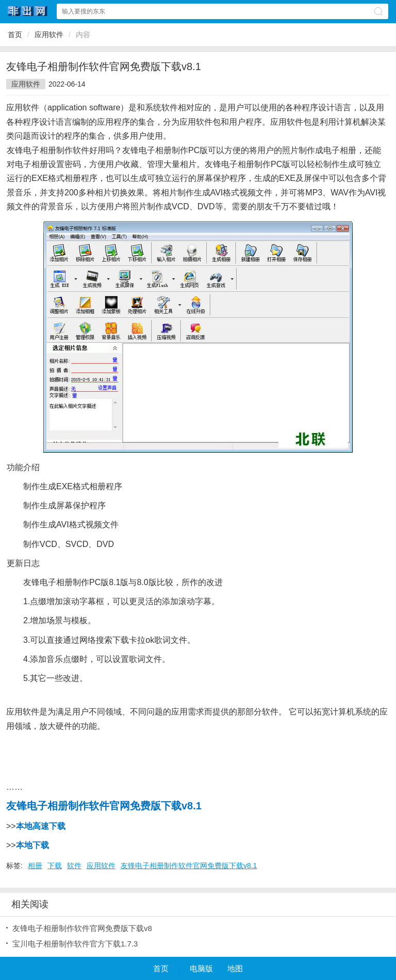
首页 (15, 35)
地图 (235, 968)
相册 (35, 866)
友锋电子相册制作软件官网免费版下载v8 (82, 928)
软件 (74, 866)
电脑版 (201, 968)
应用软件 (49, 35)
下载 (55, 866)
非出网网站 (28, 11)
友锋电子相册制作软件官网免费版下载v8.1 (189, 866)
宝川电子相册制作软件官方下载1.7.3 (75, 944)
